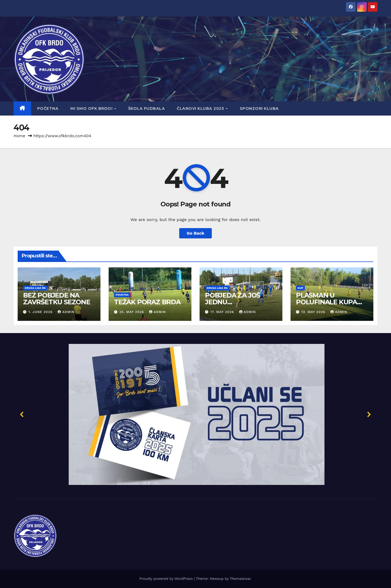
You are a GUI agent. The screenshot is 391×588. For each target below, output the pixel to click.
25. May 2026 (132, 312)
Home (19, 136)
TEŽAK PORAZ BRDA (147, 302)
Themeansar (240, 579)
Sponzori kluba (259, 108)
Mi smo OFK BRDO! (92, 108)
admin (66, 312)
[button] (195, 414)
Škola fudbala (147, 108)
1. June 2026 (41, 312)
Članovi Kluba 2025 (201, 108)
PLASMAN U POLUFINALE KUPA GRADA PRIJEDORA (327, 302)
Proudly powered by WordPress (167, 579)
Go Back (196, 233)
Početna (48, 108)
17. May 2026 (223, 312)
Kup (300, 288)
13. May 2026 (314, 312)
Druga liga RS (35, 288)
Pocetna (122, 295)
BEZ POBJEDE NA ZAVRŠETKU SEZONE (57, 299)
